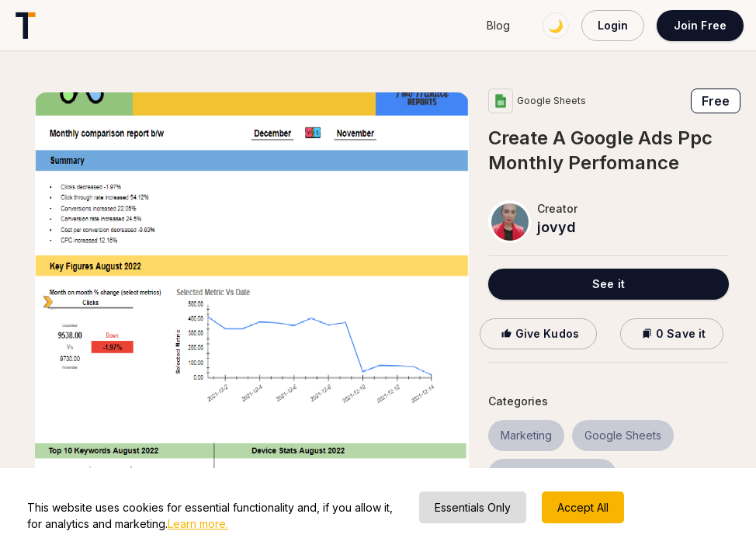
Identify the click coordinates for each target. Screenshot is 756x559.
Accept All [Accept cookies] (583, 507)
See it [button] (609, 284)
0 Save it (672, 333)
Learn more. (198, 524)
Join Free (700, 25)
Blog (498, 25)
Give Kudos (538, 333)
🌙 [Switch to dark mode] (556, 26)
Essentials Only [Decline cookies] (473, 507)
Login (613, 25)
